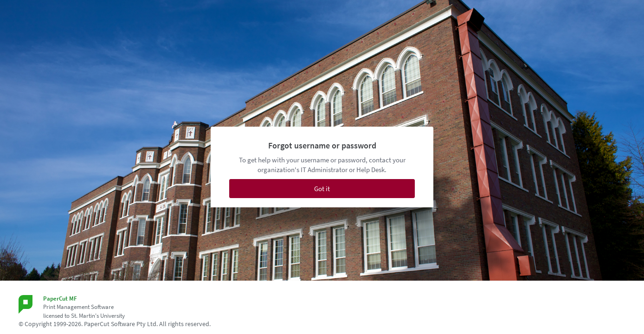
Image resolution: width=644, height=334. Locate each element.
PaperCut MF (60, 299)
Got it (322, 189)
